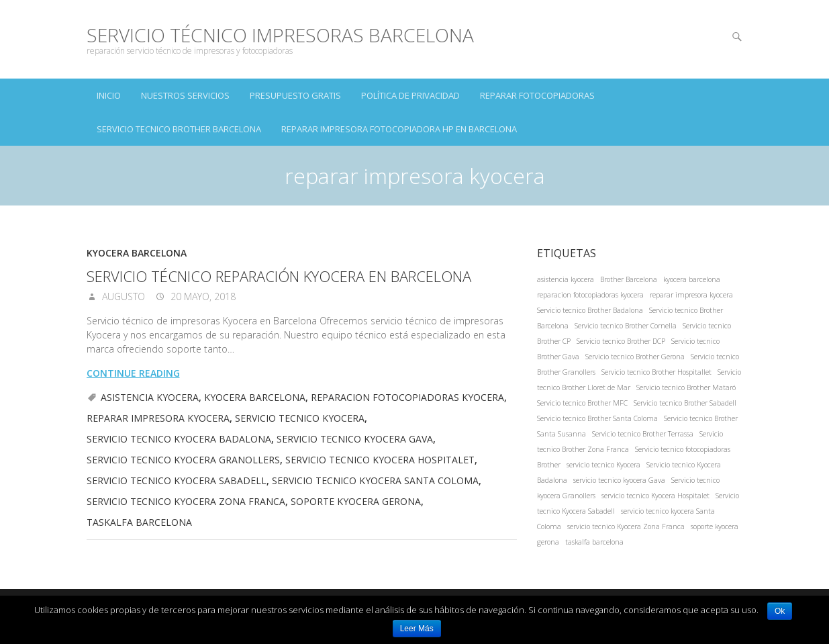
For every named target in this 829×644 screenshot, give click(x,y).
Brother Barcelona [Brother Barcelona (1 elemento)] (629, 279)
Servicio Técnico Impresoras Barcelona (280, 35)
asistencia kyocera (150, 397)
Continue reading (133, 373)
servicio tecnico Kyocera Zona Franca (186, 501)
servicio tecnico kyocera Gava (355, 439)
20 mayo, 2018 (202, 296)
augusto (122, 296)
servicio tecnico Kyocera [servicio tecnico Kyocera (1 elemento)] (603, 465)
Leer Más (417, 629)
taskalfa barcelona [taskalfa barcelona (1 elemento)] (594, 542)
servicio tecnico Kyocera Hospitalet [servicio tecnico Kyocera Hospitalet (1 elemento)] (655, 496)
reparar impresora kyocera (158, 418)
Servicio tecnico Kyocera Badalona (179, 439)
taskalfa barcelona (139, 522)
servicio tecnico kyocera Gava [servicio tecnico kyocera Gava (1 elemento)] (619, 480)
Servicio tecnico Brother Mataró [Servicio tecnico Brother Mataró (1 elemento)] (686, 387)
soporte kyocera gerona (356, 501)
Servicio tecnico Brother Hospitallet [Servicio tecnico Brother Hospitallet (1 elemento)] (656, 372)
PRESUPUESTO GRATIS (295, 95)
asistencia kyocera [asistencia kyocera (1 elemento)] (566, 279)
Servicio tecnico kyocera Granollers (183, 460)
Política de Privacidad (410, 95)
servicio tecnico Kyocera (300, 418)
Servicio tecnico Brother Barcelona (179, 129)
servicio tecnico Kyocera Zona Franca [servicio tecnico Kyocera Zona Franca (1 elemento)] (626, 526)
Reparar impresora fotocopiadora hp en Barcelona (399, 129)
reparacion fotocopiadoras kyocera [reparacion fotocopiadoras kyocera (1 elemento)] (590, 295)
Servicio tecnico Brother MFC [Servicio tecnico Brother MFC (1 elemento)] (582, 403)
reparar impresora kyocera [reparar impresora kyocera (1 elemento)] (691, 295)
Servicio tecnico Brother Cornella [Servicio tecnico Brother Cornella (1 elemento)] (626, 326)
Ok (780, 611)
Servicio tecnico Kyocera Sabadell (177, 480)
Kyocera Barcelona (137, 253)
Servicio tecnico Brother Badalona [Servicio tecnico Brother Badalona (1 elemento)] (590, 310)
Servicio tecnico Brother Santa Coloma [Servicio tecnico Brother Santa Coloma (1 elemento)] (597, 418)
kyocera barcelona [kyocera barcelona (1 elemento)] (692, 279)
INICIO (109, 95)
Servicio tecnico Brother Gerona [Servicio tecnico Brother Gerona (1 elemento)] (635, 357)
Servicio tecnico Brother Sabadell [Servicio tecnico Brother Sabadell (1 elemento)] (685, 403)
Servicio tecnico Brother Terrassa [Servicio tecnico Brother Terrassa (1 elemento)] (643, 434)
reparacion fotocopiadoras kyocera (407, 397)
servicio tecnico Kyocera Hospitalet (380, 460)
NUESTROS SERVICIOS (185, 95)
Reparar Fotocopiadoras (537, 95)
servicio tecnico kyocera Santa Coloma (375, 480)
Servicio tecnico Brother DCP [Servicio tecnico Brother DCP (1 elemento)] (621, 341)
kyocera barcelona (255, 397)
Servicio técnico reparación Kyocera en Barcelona (279, 276)
